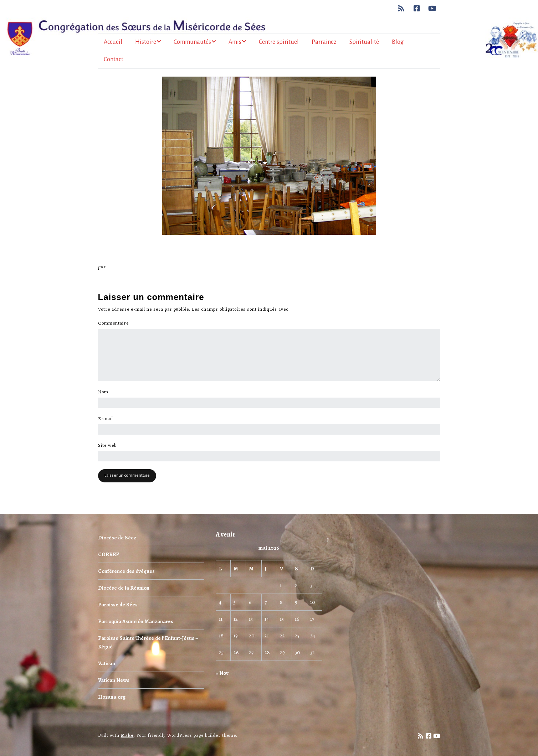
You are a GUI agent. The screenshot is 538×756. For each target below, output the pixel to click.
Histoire (146, 42)
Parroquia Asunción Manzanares (136, 621)
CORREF (108, 554)
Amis (235, 42)
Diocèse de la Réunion (124, 588)
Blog (398, 42)
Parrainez (324, 42)
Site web (107, 445)
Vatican (107, 663)
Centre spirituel (279, 42)
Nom (105, 392)
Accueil (113, 42)
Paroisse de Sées (118, 605)
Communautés (192, 42)
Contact (114, 59)
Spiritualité (364, 42)
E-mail (107, 419)
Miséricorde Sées (130, 266)
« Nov (222, 673)
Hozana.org (112, 697)
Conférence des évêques (126, 571)
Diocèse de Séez (117, 538)
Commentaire (115, 323)
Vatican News (114, 680)
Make (127, 735)
